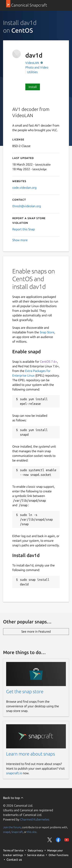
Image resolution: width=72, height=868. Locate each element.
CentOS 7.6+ (48, 362)
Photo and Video (37, 67)
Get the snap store (25, 692)
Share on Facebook (58, 840)
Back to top (13, 798)
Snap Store (47, 332)
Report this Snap (24, 229)
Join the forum (12, 827)
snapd (7, 832)
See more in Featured (36, 631)
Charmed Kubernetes (35, 819)
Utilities (32, 72)
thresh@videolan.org (27, 206)
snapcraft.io (14, 773)
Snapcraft (17, 832)
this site (32, 832)
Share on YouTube (67, 840)
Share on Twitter (50, 840)
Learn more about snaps (31, 754)
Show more (20, 240)
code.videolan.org (24, 188)
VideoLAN (33, 63)
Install (33, 87)
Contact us (14, 860)
